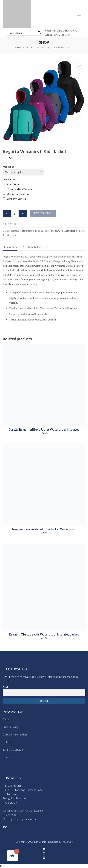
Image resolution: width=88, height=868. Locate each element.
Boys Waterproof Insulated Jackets (32, 231)
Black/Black (13, 184)
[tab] (10, 247)
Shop (29, 48)
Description (10, 247)
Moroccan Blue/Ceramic (20, 189)
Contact (8, 757)
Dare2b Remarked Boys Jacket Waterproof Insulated (44, 430)
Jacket (15, 235)
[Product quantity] (15, 214)
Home (18, 48)
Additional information (36, 247)
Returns (7, 742)
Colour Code (9, 180)
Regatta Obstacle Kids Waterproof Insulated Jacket (44, 634)
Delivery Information (15, 734)
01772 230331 (12, 815)
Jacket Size (8, 167)
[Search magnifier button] (39, 33)
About (6, 719)
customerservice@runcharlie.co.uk (23, 811)
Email (5, 687)
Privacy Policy (10, 727)
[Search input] (23, 33)
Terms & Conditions (14, 750)
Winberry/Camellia (17, 199)
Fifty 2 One (67, 842)
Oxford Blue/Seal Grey (19, 194)
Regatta (53, 231)
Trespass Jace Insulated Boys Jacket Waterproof (44, 529)
